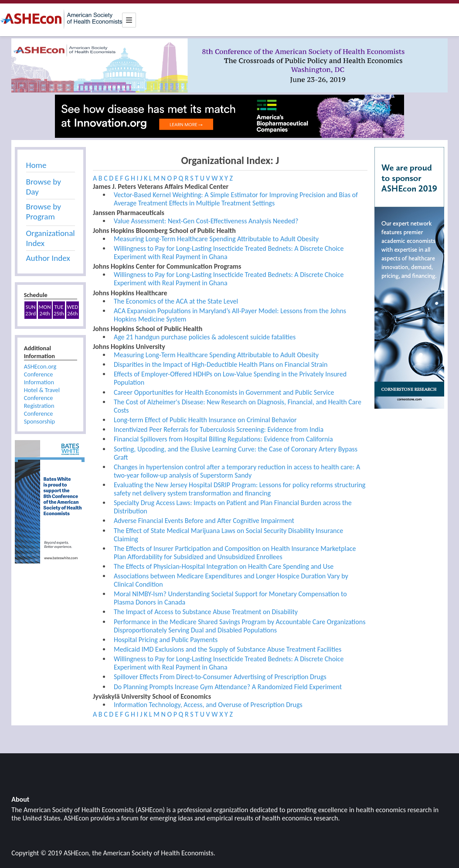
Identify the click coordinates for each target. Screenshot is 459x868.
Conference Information (39, 378)
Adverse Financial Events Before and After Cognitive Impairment (204, 521)
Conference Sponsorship (39, 417)
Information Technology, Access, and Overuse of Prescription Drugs (208, 705)
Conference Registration (39, 402)
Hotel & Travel (42, 390)
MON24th (45, 310)
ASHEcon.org (40, 366)
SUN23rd (31, 310)
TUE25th (59, 310)
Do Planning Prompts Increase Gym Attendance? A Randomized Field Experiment (228, 687)
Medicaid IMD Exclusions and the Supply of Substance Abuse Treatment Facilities (228, 649)
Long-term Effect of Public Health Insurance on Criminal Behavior (205, 420)
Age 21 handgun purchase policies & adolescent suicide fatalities (205, 337)
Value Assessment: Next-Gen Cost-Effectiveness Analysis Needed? (206, 221)
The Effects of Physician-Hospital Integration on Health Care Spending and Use (224, 566)
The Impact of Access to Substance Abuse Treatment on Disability (206, 612)
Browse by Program (44, 212)
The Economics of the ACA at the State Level (176, 301)
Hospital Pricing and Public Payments (166, 640)
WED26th (73, 310)
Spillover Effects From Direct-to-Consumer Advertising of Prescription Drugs (220, 677)
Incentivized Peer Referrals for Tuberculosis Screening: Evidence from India (219, 429)
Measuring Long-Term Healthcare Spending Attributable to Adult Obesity (216, 239)
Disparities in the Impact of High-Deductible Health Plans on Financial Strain (221, 364)
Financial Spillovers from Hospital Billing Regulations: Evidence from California (223, 439)
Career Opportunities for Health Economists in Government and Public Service (224, 392)
